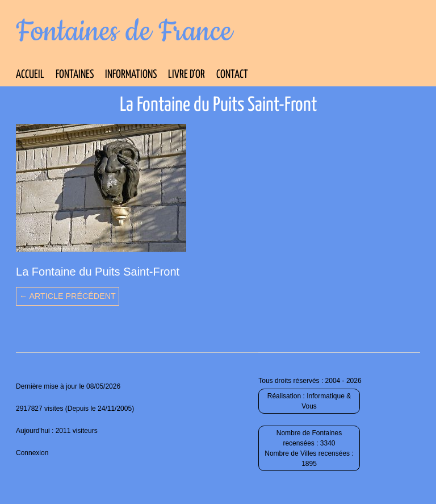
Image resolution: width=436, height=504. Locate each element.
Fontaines (75, 75)
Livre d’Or (186, 75)
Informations (131, 75)
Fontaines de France (124, 32)
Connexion (32, 453)
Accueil (30, 75)
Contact (232, 75)
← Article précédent (68, 296)
